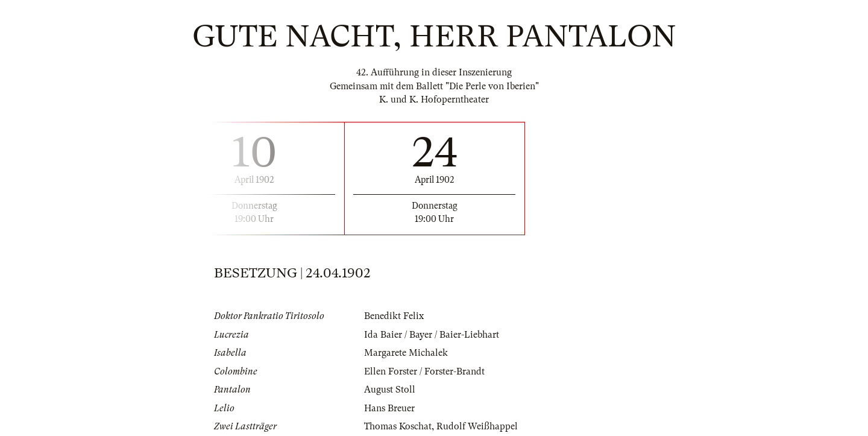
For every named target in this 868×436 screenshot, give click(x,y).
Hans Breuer (389, 408)
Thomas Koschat (398, 426)
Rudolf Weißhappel (477, 426)
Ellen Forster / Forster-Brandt (424, 371)
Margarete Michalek (406, 353)
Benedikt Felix (394, 316)
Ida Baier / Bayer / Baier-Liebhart (432, 335)
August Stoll (390, 390)
